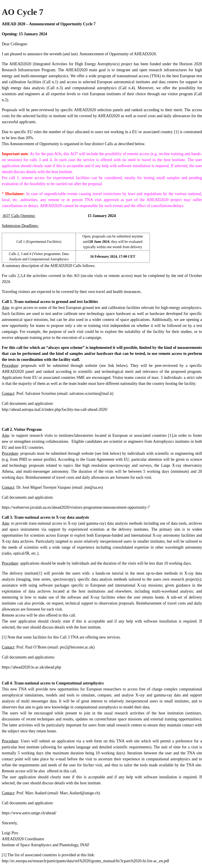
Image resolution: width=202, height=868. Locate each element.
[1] (176, 132)
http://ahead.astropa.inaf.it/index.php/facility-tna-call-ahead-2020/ (55, 409)
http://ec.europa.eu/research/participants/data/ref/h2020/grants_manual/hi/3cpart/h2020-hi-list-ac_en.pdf (85, 861)
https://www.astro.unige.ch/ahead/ (29, 813)
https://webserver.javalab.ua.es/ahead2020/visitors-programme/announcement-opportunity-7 (76, 507)
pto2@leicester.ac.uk (77, 647)
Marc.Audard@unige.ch (79, 793)
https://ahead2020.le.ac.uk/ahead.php (31, 667)
